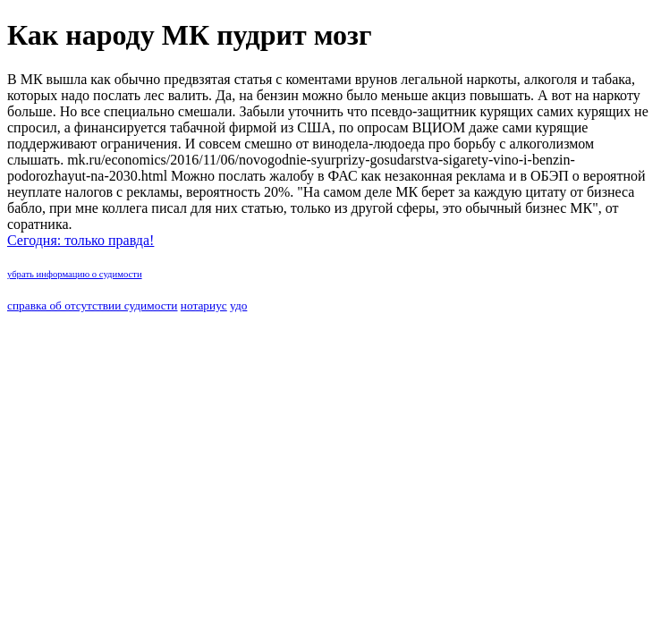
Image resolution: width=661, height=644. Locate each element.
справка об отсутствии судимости (93, 305)
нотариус (204, 305)
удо (238, 305)
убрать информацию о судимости (75, 274)
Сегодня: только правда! (81, 240)
